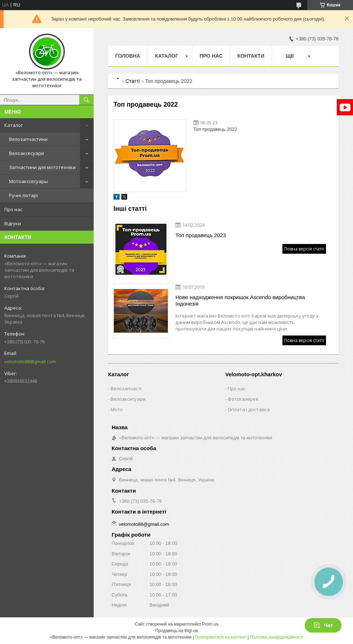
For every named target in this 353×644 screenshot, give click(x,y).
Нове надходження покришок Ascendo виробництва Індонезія (240, 300)
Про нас (13, 209)
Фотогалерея (243, 399)
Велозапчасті (126, 388)
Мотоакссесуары (28, 181)
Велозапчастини (28, 139)
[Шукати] (86, 100)
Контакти (251, 56)
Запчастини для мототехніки (42, 167)
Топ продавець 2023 (201, 235)
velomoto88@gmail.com (30, 361)
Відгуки (13, 223)
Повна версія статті (304, 249)
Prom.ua (210, 624)
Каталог (14, 125)
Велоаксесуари (26, 153)
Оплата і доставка (249, 409)
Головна (128, 56)
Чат (323, 625)
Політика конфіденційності (277, 637)
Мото (117, 409)
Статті (133, 81)
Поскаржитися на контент (220, 637)
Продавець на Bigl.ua (176, 631)
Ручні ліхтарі (23, 195)
